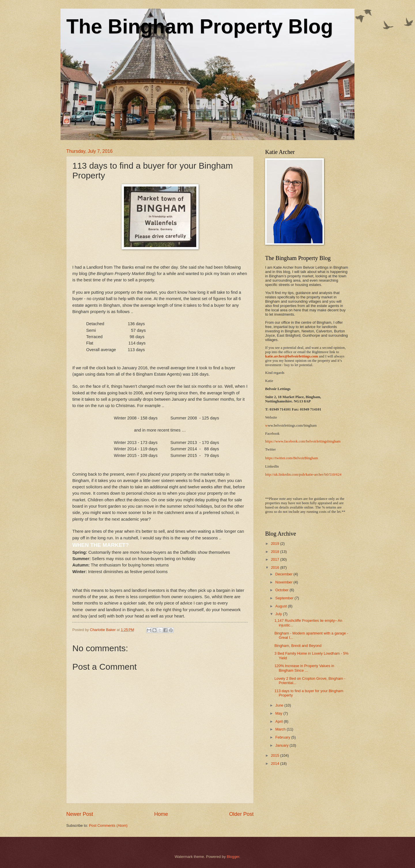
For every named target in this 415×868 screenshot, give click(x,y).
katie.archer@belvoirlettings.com (292, 356)
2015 (276, 755)
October (282, 590)
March (281, 729)
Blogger (233, 857)
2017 (276, 559)
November (284, 582)
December (284, 574)
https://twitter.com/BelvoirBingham (292, 458)
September (285, 598)
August (282, 606)
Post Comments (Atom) (108, 825)
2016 (276, 567)
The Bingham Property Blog (200, 27)
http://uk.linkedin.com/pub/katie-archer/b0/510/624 (303, 475)
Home (161, 814)
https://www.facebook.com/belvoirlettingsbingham (303, 441)
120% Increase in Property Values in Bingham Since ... (304, 668)
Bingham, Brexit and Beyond (298, 646)
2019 (276, 544)
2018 (276, 552)
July (279, 614)
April (279, 721)
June (280, 705)
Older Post (241, 814)
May (279, 713)
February (283, 737)
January (282, 745)
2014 (276, 763)
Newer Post (80, 814)
